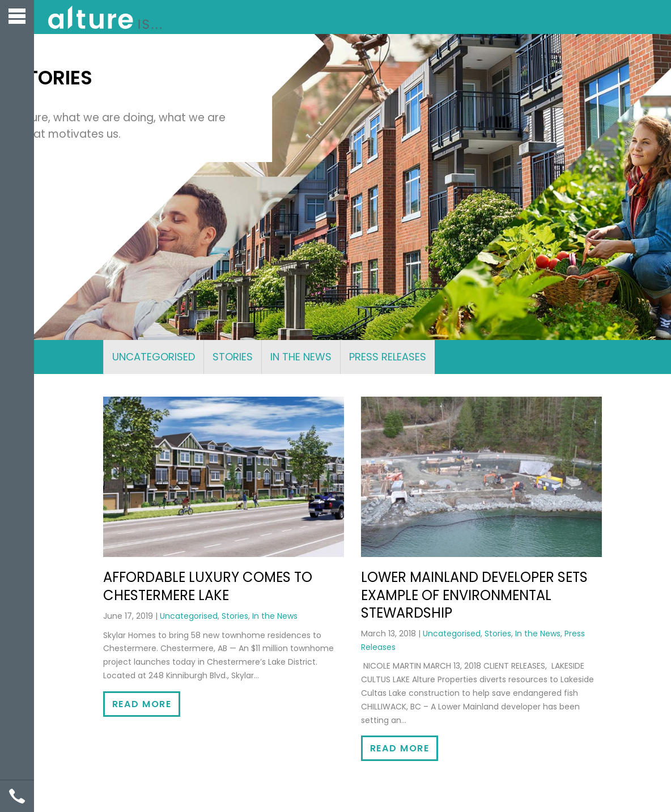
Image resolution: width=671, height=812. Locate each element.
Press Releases (388, 357)
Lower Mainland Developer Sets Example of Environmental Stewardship (474, 595)
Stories (233, 357)
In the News (301, 357)
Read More (142, 704)
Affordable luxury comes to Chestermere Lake (208, 586)
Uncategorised (154, 357)
